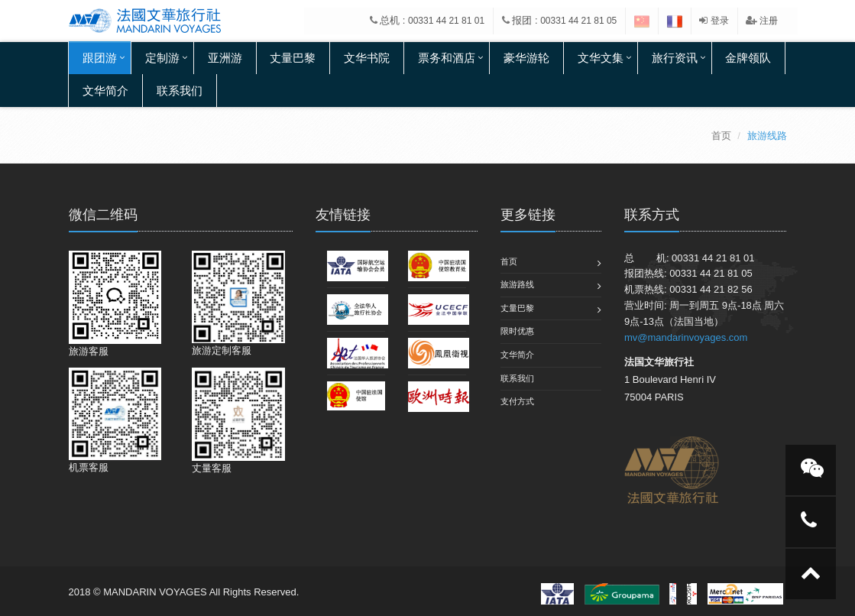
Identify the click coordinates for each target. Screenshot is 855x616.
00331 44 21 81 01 (446, 21)
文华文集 (601, 58)
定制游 (162, 58)
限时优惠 (517, 331)
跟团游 (100, 58)
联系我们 (180, 91)
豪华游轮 (526, 58)
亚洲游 (225, 58)
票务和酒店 (447, 58)
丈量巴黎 (293, 58)
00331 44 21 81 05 (578, 21)
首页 (721, 136)
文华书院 (367, 58)
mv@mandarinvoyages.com (686, 337)
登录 (714, 21)
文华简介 (105, 91)
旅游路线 (517, 284)
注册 (762, 21)
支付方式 (517, 401)
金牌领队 (748, 58)
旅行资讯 (675, 58)
